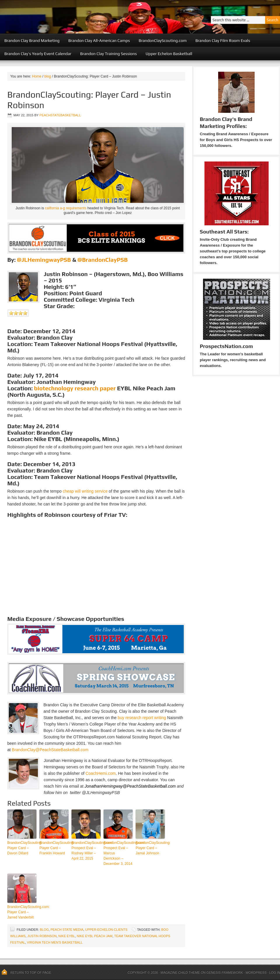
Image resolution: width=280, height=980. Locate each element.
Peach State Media (67, 930)
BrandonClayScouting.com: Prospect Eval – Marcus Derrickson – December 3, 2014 (118, 853)
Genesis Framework (225, 972)
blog (44, 930)
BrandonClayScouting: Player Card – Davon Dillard (22, 848)
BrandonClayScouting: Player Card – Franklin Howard (54, 848)
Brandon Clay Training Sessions (109, 54)
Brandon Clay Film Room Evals (223, 41)
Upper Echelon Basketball (169, 54)
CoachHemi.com (100, 773)
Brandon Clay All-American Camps (99, 41)
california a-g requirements (66, 208)
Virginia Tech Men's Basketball (55, 942)
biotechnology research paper (75, 388)
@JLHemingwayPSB (44, 260)
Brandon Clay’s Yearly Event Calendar (38, 54)
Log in (275, 972)
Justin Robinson (42, 936)
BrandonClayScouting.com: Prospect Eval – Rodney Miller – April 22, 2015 (86, 851)
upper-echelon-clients (106, 930)
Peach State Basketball (71, 17)
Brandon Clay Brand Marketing (32, 41)
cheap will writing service (85, 491)
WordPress (256, 972)
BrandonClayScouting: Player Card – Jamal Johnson (150, 848)
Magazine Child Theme (180, 972)
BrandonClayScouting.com (163, 41)
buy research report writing (142, 718)
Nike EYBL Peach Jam (94, 936)
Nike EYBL (67, 936)
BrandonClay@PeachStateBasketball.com (50, 750)
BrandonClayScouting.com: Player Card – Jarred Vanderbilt (22, 912)
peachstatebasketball (60, 115)
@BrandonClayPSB (102, 260)
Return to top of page (31, 972)
